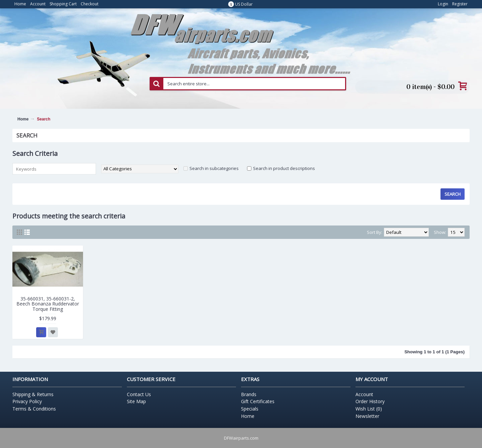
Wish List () (369, 409)
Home (23, 119)
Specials (250, 409)
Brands (249, 394)
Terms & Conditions (34, 409)
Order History (370, 401)
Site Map (136, 401)
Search (44, 119)
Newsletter (367, 416)
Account (364, 394)
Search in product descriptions (284, 168)
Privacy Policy (27, 401)
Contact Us (139, 394)
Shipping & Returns (33, 394)
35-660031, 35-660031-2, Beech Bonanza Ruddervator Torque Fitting (48, 304)
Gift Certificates (258, 401)
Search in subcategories (214, 168)
